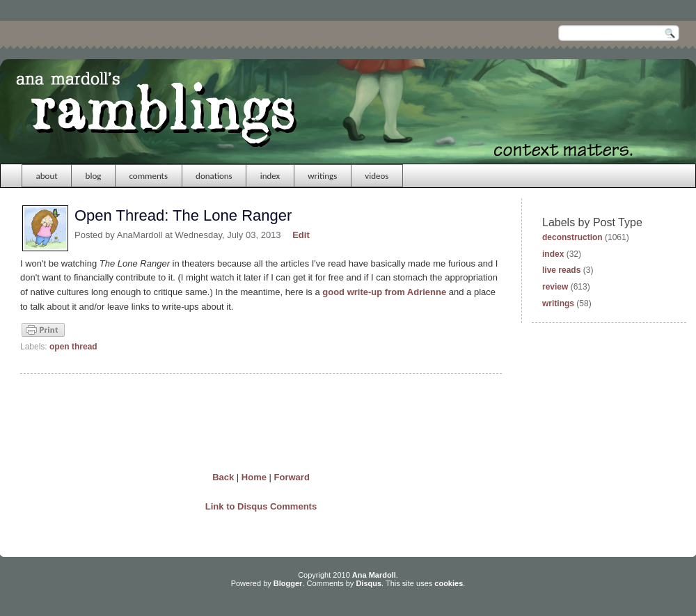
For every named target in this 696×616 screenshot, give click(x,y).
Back (223, 477)
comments (148, 176)
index (270, 176)
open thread (73, 347)
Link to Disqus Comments (261, 506)
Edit (301, 235)
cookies (449, 583)
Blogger (288, 583)
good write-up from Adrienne (384, 292)
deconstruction (572, 237)
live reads (561, 270)
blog (94, 176)
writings (322, 176)
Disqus (369, 583)
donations (214, 176)
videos (377, 176)
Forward (292, 477)
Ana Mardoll (374, 575)
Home (254, 477)
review (555, 287)
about (47, 176)
